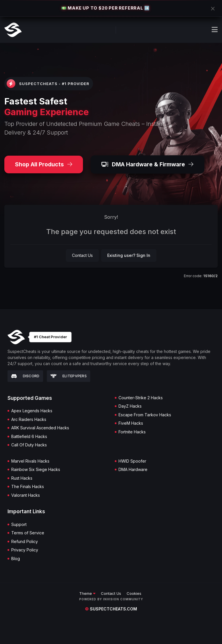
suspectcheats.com (111, 609)
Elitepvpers (69, 376)
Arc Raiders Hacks (29, 419)
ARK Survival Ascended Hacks (40, 428)
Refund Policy (25, 542)
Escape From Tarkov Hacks (145, 415)
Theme (87, 593)
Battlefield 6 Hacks (29, 437)
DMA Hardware (133, 470)
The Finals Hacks (28, 487)
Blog (16, 559)
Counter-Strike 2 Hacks (141, 398)
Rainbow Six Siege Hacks (36, 470)
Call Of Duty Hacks (29, 445)
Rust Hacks (22, 478)
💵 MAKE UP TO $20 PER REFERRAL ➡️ (106, 8)
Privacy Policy (25, 550)
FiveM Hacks (131, 423)
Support (19, 525)
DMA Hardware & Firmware (147, 164)
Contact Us (82, 255)
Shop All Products (44, 164)
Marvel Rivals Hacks (30, 461)
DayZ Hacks (130, 406)
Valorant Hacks (26, 495)
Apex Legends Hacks (32, 411)
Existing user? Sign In (129, 255)
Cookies (134, 593)
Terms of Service (28, 533)
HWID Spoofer (132, 461)
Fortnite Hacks (132, 432)
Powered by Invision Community (111, 599)
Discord (25, 376)
